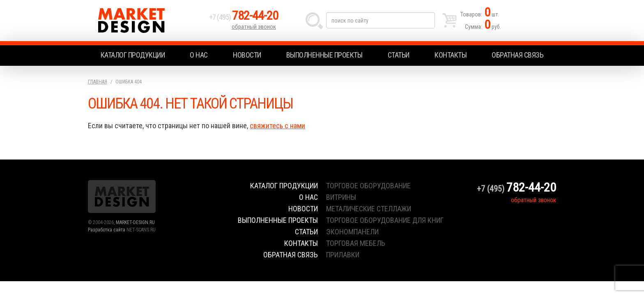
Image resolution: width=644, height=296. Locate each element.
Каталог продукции (133, 55)
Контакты (451, 55)
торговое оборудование (368, 186)
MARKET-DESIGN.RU (135, 222)
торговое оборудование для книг (385, 220)
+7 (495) (244, 17)
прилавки (343, 255)
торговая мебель (356, 243)
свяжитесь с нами (277, 126)
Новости (247, 55)
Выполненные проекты (324, 55)
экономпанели (352, 232)
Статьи (399, 55)
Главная (98, 82)
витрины (341, 197)
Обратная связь (517, 55)
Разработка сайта (107, 230)
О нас (199, 55)
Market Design (146, 21)
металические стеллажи (369, 209)
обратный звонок (254, 27)
